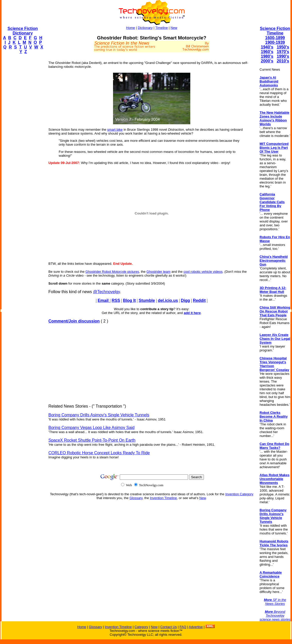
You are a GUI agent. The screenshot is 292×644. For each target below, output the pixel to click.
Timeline (162, 28)
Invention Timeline (163, 498)
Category (141, 627)
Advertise (196, 627)
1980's (267, 56)
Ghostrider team (158, 272)
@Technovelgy (106, 292)
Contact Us (168, 627)
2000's (267, 61)
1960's (267, 52)
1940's (267, 47)
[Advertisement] (22, 136)
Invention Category (239, 494)
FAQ (183, 627)
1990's (283, 56)
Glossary (136, 498)
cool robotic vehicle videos (203, 272)
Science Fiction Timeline (275, 31)
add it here (192, 313)
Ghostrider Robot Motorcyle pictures (112, 272)
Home (131, 28)
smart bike (115, 130)
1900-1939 (275, 42)
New (174, 28)
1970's (283, 52)
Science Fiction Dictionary (23, 31)
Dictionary (145, 28)
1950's (283, 47)
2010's (283, 61)
